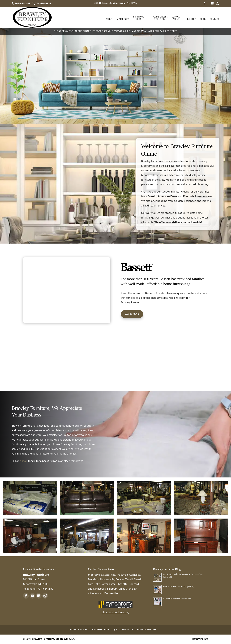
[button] (30, 498)
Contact (214, 20)
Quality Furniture (123, 630)
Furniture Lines (139, 18)
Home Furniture (100, 630)
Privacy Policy (199, 639)
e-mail (24, 461)
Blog (203, 20)
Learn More (132, 314)
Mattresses (123, 20)
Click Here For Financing (115, 612)
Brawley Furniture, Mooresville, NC (53, 639)
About (109, 20)
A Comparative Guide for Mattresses (177, 598)
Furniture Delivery (147, 630)
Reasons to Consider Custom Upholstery (179, 586)
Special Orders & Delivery (160, 18)
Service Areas (176, 18)
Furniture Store (79, 630)
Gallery (191, 20)
